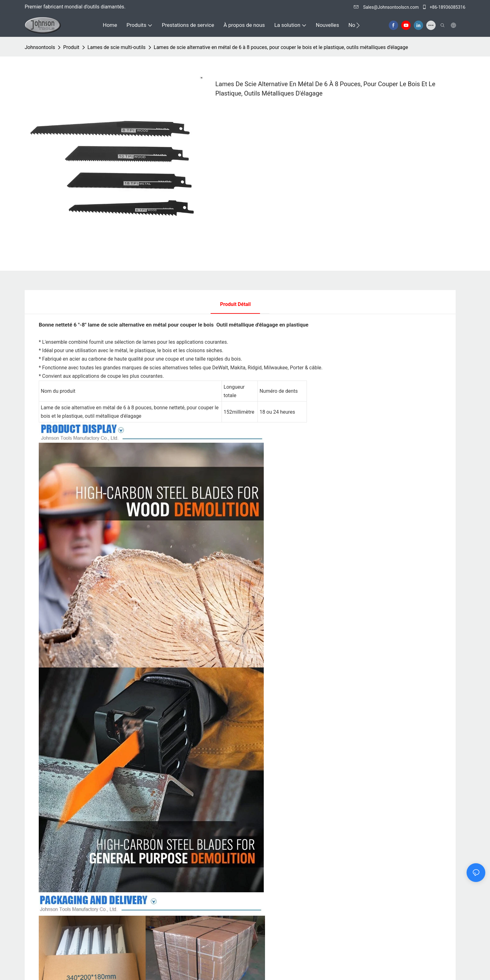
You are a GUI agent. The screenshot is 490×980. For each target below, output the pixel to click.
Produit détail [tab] (235, 304)
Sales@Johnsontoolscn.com (387, 7)
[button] (358, 25)
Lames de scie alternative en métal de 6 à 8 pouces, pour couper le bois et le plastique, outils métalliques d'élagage (281, 47)
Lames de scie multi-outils (117, 47)
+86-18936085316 (444, 7)
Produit (71, 47)
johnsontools (40, 47)
